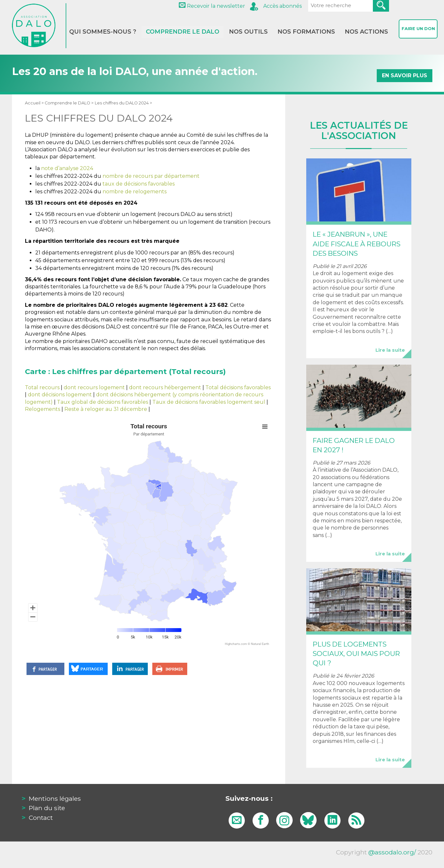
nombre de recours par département (151, 176)
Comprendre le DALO (183, 32)
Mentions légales (55, 798)
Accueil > (35, 103)
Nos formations (306, 32)
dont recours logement (94, 387)
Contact (41, 818)
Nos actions (366, 32)
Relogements (43, 409)
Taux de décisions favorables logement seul (209, 402)
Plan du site (47, 808)
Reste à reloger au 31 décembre (106, 409)
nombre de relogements (135, 192)
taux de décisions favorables (139, 184)
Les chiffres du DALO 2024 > (123, 103)
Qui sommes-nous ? (103, 32)
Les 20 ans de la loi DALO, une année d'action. (222, 72)
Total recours (42, 387)
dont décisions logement (60, 395)
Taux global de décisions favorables (103, 402)
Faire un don (418, 31)
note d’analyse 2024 (67, 168)
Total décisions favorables (238, 387)
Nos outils (248, 32)
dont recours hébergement (165, 387)
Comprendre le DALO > (69, 103)
